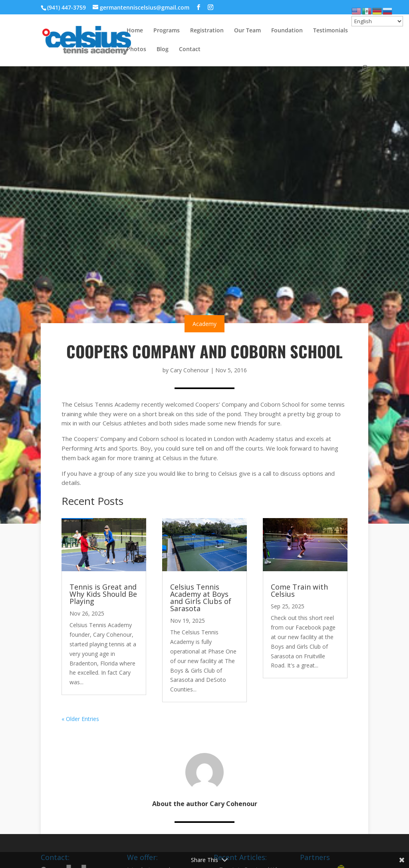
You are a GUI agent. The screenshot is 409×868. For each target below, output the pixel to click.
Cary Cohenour (190, 370)
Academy (204, 324)
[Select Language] (377, 21)
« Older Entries (80, 719)
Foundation (287, 31)
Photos (136, 50)
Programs (167, 31)
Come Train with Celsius (299, 590)
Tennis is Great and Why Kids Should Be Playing (103, 594)
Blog (163, 50)
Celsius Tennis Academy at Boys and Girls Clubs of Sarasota (201, 598)
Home (135, 31)
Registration (207, 31)
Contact (190, 50)
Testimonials (331, 31)
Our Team (247, 31)
